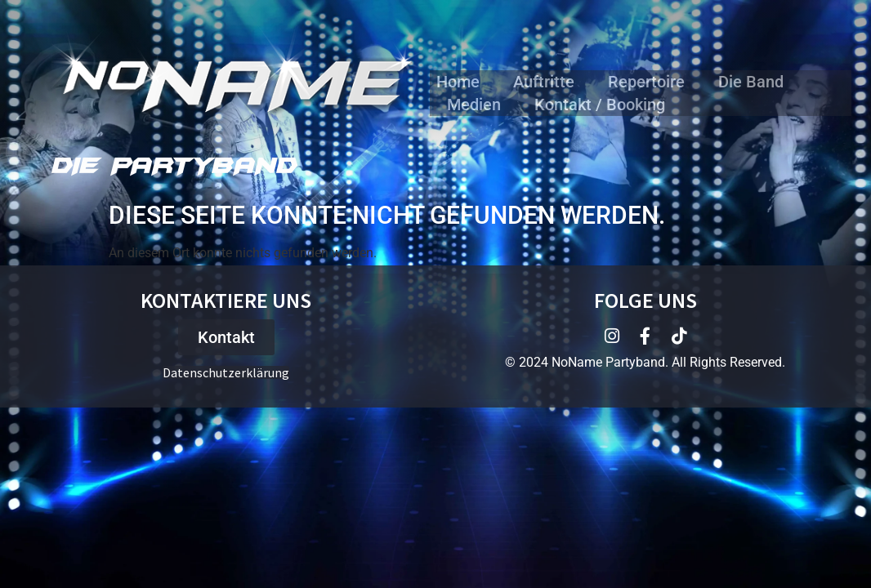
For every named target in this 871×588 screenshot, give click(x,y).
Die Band (751, 82)
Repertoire (646, 82)
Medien (474, 105)
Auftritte (544, 82)
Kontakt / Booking (600, 105)
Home (458, 82)
